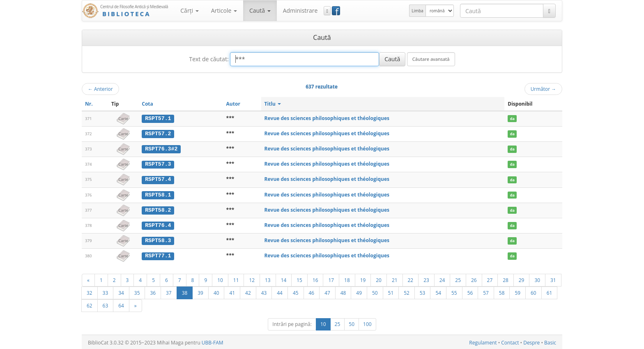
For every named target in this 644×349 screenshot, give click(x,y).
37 (169, 291)
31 (553, 279)
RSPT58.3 (158, 239)
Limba (417, 11)
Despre (531, 341)
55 (454, 291)
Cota (147, 104)
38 (185, 291)
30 (537, 279)
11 (236, 279)
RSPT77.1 (158, 254)
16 (315, 279)
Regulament (483, 341)
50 (375, 291)
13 (268, 279)
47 (327, 291)
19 (363, 279)
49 (359, 291)
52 (407, 291)
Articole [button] (224, 10)
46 (312, 291)
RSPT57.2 (158, 134)
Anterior (100, 89)
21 (395, 279)
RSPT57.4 (158, 179)
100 (367, 323)
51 (391, 291)
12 (252, 279)
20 (379, 279)
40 (216, 291)
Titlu (273, 104)
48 (343, 291)
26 (474, 279)
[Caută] (549, 11)
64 (121, 304)
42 (248, 291)
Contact (510, 341)
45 (296, 291)
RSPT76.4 (158, 224)
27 (490, 279)
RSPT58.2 (158, 209)
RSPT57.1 (158, 118)
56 (470, 291)
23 (426, 279)
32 (90, 291)
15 (299, 279)
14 (284, 279)
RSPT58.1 (158, 194)
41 (232, 291)
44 (280, 291)
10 (220, 279)
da (512, 119)
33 (106, 291)
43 (264, 291)
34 (121, 291)
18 (347, 279)
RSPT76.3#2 (161, 148)
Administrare (300, 10)
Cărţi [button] (189, 10)
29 (522, 279)
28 (506, 279)
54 (438, 291)
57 (486, 291)
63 (106, 304)
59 (517, 291)
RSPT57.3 (158, 164)
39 (200, 291)
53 (423, 291)
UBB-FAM (213, 341)
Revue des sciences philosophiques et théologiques (327, 118)
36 (153, 291)
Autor (233, 104)
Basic (550, 341)
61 (550, 291)
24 (442, 279)
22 (411, 279)
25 (458, 279)
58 (502, 291)
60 (534, 291)
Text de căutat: (209, 59)
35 (137, 291)
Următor (543, 89)
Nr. (89, 104)
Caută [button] (260, 10)
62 (90, 304)
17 (331, 279)
